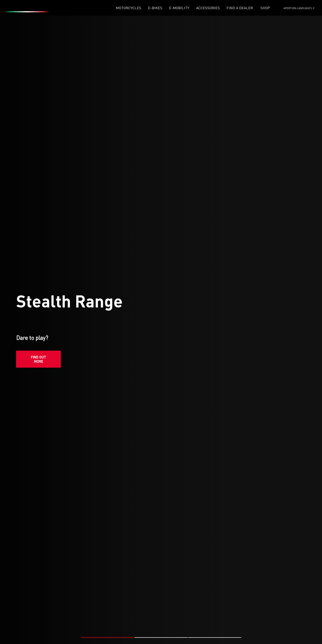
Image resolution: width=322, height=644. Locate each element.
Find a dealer (240, 8)
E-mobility (179, 8)
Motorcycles (129, 8)
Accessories (208, 8)
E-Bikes (155, 8)
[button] (107, 615)
